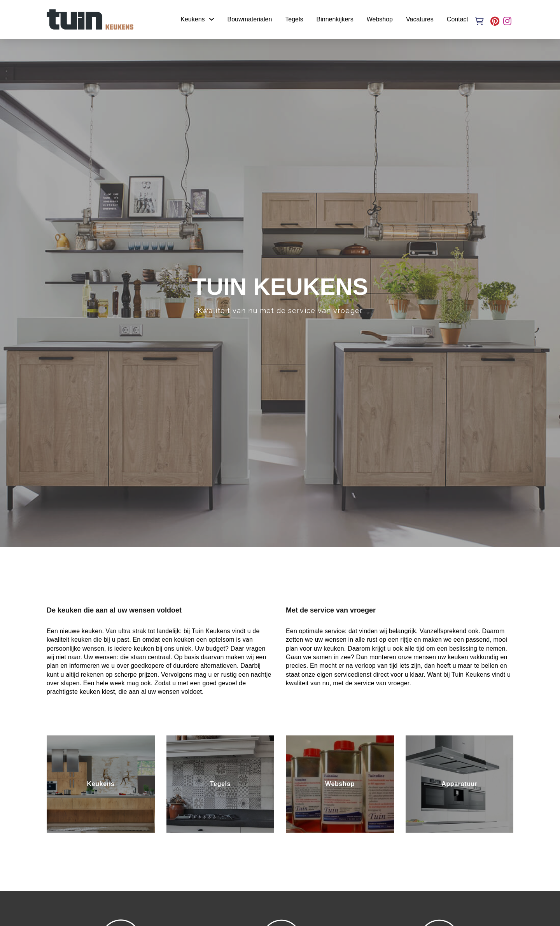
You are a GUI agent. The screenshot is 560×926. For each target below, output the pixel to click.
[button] (479, 21)
